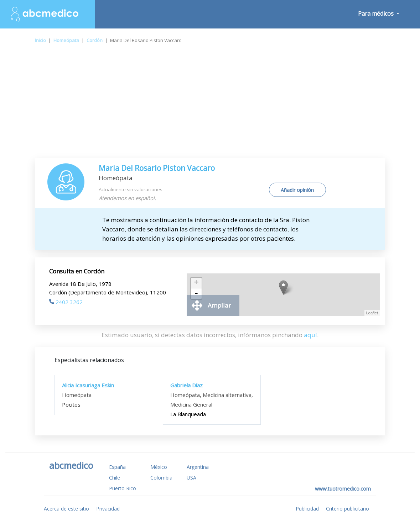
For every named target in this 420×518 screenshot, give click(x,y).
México (159, 467)
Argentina (198, 467)
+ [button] (196, 283)
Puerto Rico (123, 488)
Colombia (161, 478)
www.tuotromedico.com (343, 489)
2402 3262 (66, 302)
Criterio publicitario (348, 509)
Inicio (40, 40)
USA (191, 478)
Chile (115, 478)
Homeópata (66, 40)
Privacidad (108, 509)
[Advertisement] (210, 105)
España (117, 467)
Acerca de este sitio (66, 509)
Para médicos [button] (377, 14)
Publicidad (307, 509)
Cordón (95, 40)
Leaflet (372, 313)
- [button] (196, 294)
